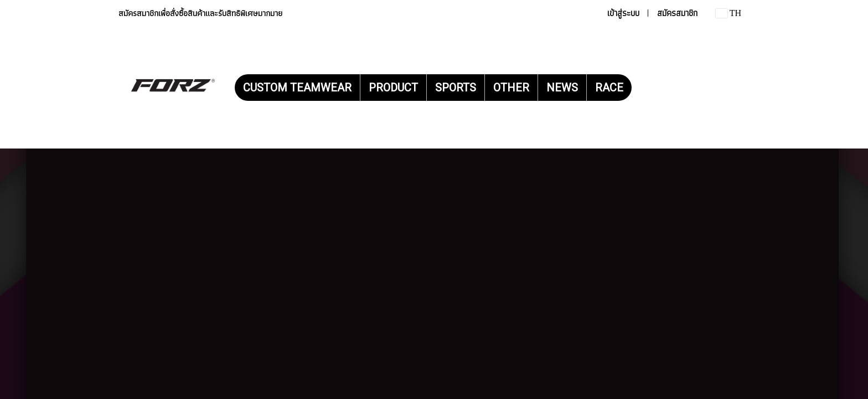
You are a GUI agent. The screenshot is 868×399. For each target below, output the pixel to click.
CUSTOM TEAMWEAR (297, 88)
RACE (609, 88)
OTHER (511, 88)
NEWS (562, 88)
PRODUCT (393, 88)
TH (728, 13)
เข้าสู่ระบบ (623, 13)
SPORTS (456, 88)
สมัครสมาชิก (677, 13)
